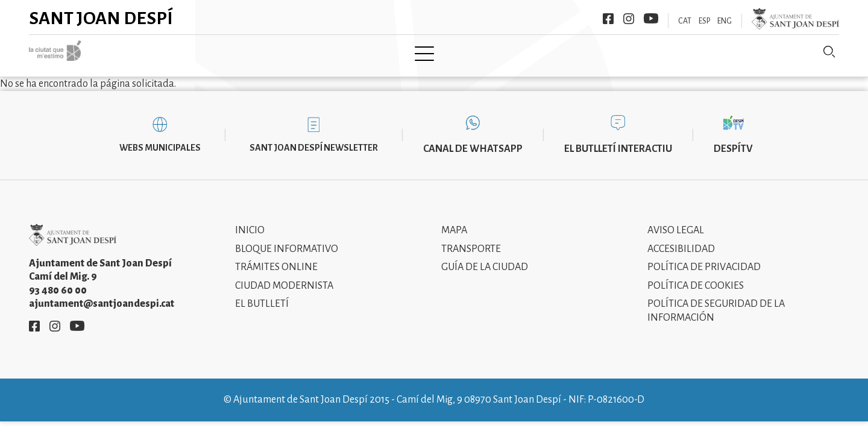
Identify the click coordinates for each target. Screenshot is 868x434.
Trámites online (276, 259)
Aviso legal (676, 222)
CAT (685, 21)
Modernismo (439, 52)
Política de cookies (696, 277)
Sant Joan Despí (101, 18)
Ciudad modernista (284, 277)
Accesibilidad (681, 240)
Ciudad (214, 52)
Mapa (454, 222)
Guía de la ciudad (485, 259)
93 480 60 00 (58, 281)
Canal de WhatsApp (473, 140)
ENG (725, 21)
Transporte (471, 240)
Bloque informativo (287, 240)
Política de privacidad (704, 259)
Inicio (250, 222)
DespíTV (733, 140)
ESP (704, 21)
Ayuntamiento (289, 52)
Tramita (366, 52)
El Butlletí (262, 295)
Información (524, 52)
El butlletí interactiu (618, 140)
